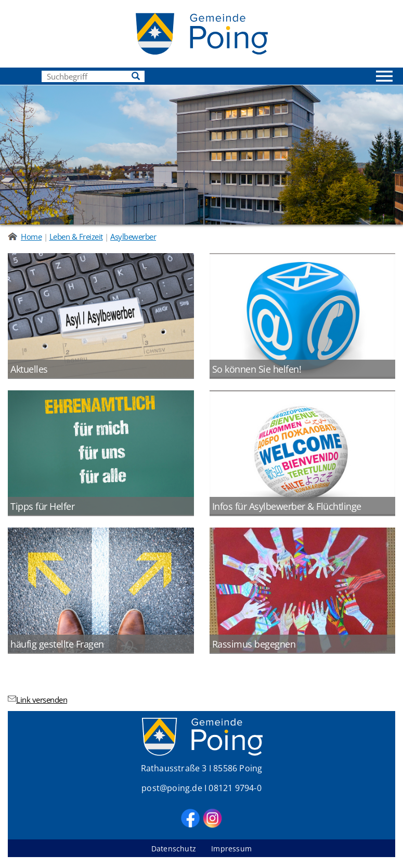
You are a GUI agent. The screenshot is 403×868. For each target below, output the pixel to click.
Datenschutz (175, 849)
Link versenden (37, 700)
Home (31, 236)
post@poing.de (172, 788)
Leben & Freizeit (76, 236)
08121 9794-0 (235, 788)
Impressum (231, 849)
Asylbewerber (133, 236)
